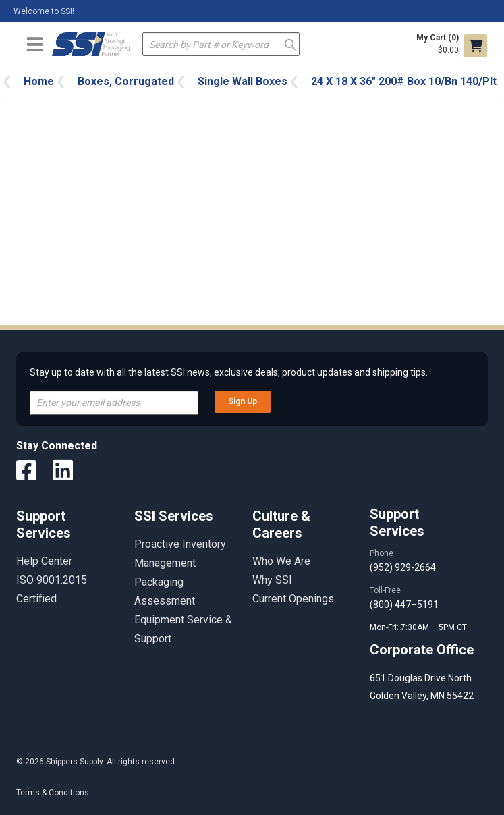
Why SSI (272, 580)
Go (290, 44)
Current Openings (293, 599)
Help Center (44, 561)
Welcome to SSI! (44, 11)
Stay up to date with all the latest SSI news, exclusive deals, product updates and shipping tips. (229, 372)
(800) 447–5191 (404, 605)
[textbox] (221, 44)
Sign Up (243, 401)
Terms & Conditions (53, 793)
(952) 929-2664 (403, 567)
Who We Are (281, 561)
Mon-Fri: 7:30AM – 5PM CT (419, 627)
